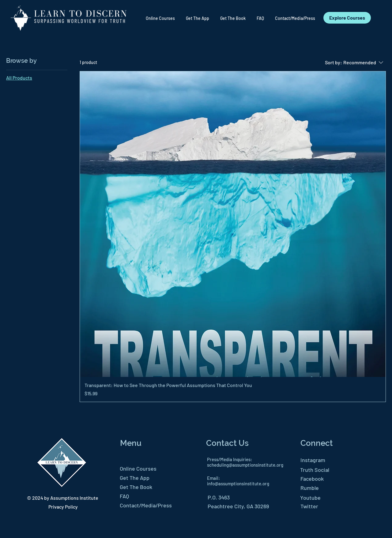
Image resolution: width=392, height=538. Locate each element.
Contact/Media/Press (146, 505)
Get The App (135, 478)
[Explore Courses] (347, 18)
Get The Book (136, 487)
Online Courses (138, 468)
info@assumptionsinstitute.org (238, 483)
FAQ (124, 496)
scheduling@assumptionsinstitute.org (245, 465)
